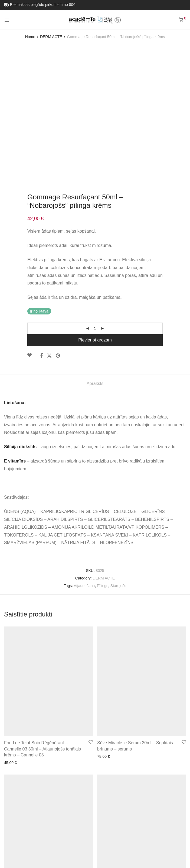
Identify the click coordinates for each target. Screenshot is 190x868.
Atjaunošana (84, 458)
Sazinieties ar (115, 811)
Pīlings (103, 458)
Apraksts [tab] (95, 256)
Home (30, 37)
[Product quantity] (95, 201)
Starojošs (118, 458)
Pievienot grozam (95, 212)
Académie (12, 811)
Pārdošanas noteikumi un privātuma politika (62, 811)
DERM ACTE (51, 37)
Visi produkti (142, 811)
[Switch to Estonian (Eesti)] (82, 854)
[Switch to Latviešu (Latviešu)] (114, 854)
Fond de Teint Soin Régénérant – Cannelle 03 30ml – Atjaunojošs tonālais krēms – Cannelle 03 (42, 621)
